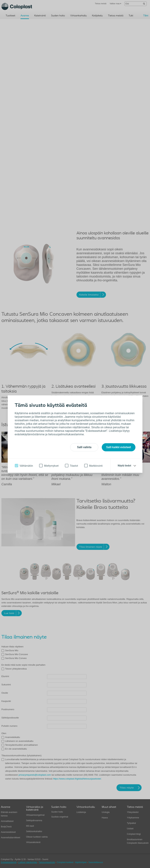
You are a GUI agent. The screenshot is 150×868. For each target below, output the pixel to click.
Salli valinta (84, 447)
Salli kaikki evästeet (119, 447)
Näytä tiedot (124, 466)
